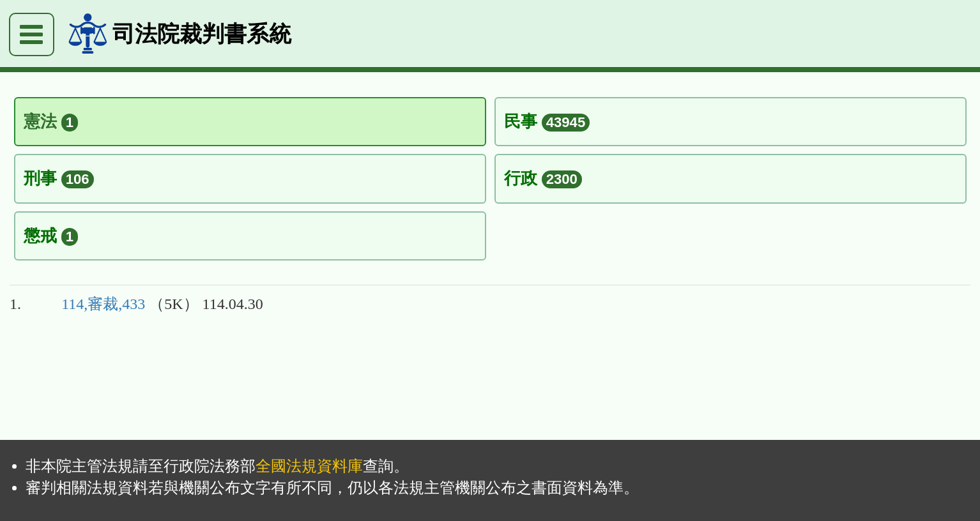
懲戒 (51, 236)
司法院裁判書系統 (202, 34)
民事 (547, 122)
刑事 (59, 178)
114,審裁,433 (103, 304)
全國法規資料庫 (309, 466)
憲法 (51, 122)
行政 (543, 178)
